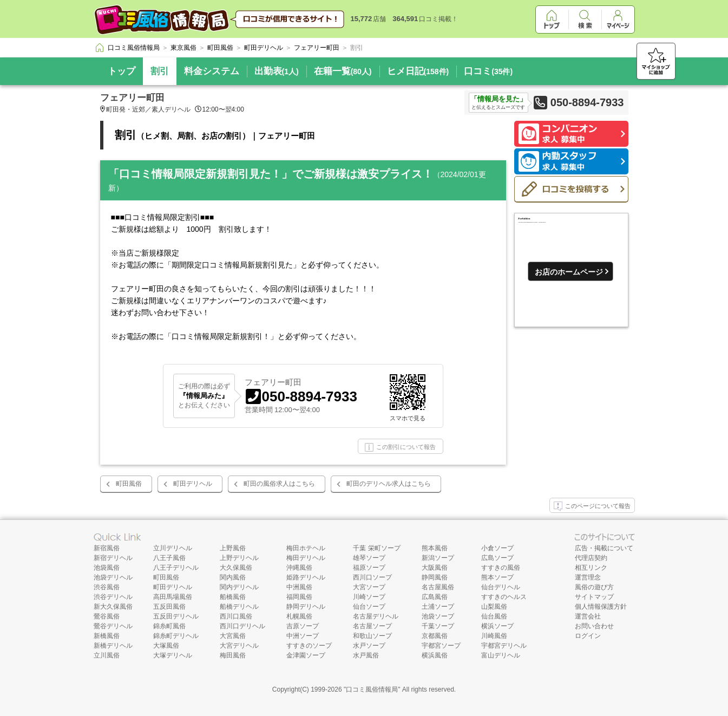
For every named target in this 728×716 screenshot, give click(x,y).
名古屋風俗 (438, 587)
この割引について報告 (400, 447)
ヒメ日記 (418, 71)
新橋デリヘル (113, 646)
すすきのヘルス (504, 597)
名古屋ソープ (372, 626)
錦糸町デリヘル (176, 636)
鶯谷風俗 (107, 616)
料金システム (212, 71)
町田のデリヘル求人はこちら (389, 484)
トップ (122, 71)
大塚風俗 (166, 646)
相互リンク (591, 568)
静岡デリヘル (306, 607)
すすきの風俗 (501, 568)
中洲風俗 (299, 587)
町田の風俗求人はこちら (279, 484)
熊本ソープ (497, 577)
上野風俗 (233, 548)
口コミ (488, 71)
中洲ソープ (303, 636)
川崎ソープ (369, 597)
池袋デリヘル (113, 577)
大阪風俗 (435, 568)
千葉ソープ (438, 626)
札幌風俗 (299, 616)
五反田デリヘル (176, 616)
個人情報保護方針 (601, 607)
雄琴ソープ (369, 558)
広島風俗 (435, 597)
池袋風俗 (107, 568)
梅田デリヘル (306, 558)
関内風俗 (233, 577)
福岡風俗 (299, 597)
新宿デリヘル (113, 558)
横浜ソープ (497, 626)
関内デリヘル (239, 587)
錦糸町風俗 (169, 626)
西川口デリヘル (242, 626)
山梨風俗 (494, 607)
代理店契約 (591, 558)
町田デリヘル (193, 484)
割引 (160, 71)
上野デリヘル (239, 558)
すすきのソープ (309, 646)
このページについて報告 (592, 506)
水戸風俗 (366, 655)
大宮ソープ (369, 587)
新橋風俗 (107, 636)
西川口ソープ (372, 577)
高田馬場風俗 (173, 597)
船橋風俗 (233, 597)
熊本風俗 (435, 548)
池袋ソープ (438, 616)
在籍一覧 (343, 71)
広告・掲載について (604, 548)
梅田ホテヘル (306, 548)
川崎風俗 (494, 636)
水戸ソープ (369, 646)
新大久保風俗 (113, 607)
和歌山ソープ (372, 636)
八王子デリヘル (176, 568)
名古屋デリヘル (376, 616)
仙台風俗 (494, 616)
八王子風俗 (169, 558)
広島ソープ (497, 558)
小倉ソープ (497, 548)
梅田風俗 (233, 655)
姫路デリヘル (306, 577)
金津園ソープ (306, 655)
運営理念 (588, 577)
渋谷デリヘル (113, 597)
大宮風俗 (233, 636)
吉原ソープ (303, 626)
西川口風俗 (236, 616)
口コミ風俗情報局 (372, 689)
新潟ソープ (438, 558)
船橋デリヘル (239, 607)
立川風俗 (107, 655)
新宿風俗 (107, 548)
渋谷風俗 (107, 587)
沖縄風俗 (299, 568)
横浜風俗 (435, 655)
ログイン (588, 636)
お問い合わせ (594, 626)
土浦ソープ (438, 607)
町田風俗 (129, 484)
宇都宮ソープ (441, 646)
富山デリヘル (501, 655)
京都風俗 (435, 636)
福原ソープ (369, 568)
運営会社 (588, 616)
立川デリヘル (173, 548)
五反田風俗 (169, 607)
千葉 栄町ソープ (376, 548)
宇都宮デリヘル (504, 646)
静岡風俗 (435, 577)
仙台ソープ (369, 607)
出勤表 (277, 71)
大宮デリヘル (239, 646)
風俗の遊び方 (594, 587)
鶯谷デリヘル (113, 626)
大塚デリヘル (173, 655)
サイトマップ (594, 597)
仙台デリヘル (501, 587)
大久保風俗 (236, 568)
